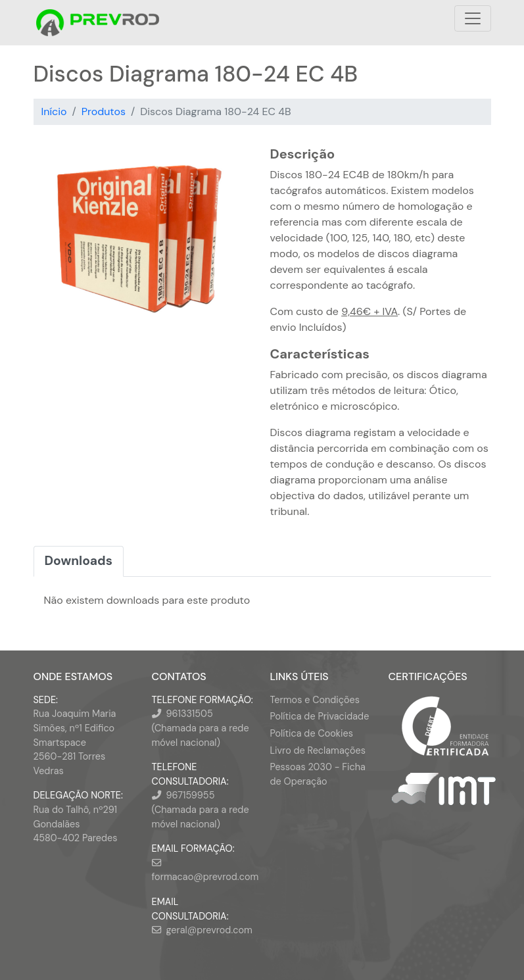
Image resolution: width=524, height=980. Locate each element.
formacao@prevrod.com (205, 877)
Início (54, 111)
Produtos (104, 111)
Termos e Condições (315, 700)
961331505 (190, 714)
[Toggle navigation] (473, 18)
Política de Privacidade (320, 716)
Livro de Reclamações (318, 750)
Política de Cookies (312, 733)
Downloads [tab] (79, 561)
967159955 (191, 795)
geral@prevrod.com (209, 930)
